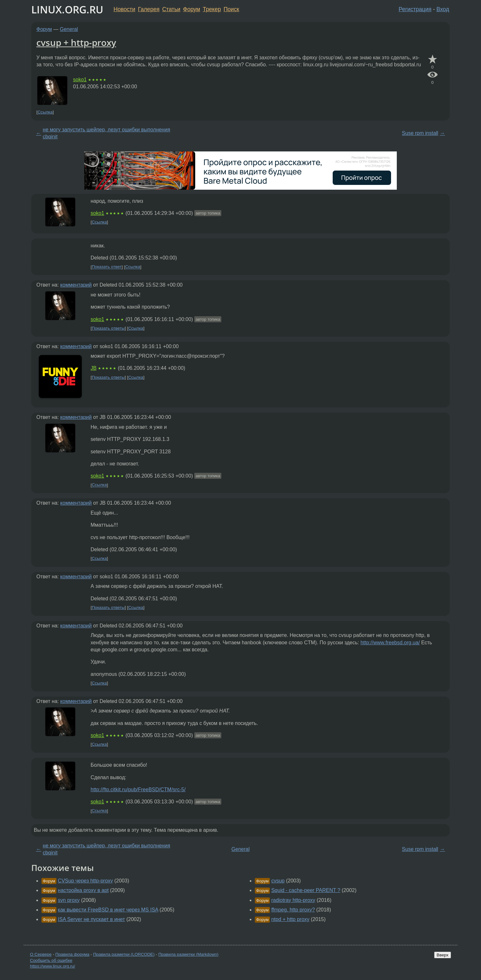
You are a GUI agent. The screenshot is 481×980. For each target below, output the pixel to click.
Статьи (171, 9)
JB (94, 368)
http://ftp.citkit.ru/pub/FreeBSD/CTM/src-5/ (138, 790)
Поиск (231, 9)
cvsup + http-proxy (76, 42)
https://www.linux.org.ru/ (52, 966)
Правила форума (73, 954)
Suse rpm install (420, 133)
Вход (443, 9)
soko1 (80, 80)
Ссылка (45, 112)
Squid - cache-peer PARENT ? (306, 890)
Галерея (149, 9)
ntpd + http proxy (290, 919)
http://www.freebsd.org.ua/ (390, 643)
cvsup (278, 881)
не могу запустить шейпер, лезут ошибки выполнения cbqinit (106, 133)
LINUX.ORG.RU (67, 9)
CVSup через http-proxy (85, 881)
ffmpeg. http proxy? (293, 910)
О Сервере (41, 954)
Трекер (212, 9)
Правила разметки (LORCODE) (124, 954)
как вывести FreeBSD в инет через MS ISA (108, 910)
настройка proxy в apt (83, 890)
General (69, 29)
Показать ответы (108, 328)
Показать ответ (107, 267)
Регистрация (415, 9)
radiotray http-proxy (293, 900)
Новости (124, 9)
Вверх (443, 955)
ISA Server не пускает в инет (91, 919)
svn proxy (69, 900)
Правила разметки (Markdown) (188, 954)
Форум (192, 9)
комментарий (76, 285)
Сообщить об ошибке (51, 960)
